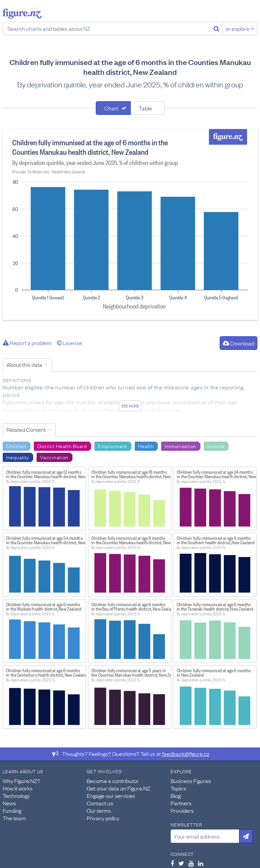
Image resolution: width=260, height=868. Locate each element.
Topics (178, 788)
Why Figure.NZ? (21, 781)
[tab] (113, 108)
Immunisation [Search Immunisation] (180, 446)
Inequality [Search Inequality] (18, 457)
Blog (176, 796)
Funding (12, 810)
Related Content (26, 429)
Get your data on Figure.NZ (118, 788)
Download (239, 343)
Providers (182, 810)
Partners (181, 803)
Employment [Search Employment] (113, 446)
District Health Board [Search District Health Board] (62, 446)
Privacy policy (103, 818)
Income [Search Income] (216, 446)
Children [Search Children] (16, 446)
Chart (111, 108)
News (9, 803)
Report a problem (27, 343)
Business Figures (191, 781)
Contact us (100, 803)
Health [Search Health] (146, 446)
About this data (24, 364)
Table (145, 108)
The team (14, 818)
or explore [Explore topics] (240, 28)
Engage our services (111, 796)
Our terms (99, 810)
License (69, 343)
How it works (18, 788)
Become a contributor (113, 781)
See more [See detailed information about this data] (130, 406)
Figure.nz (22, 14)
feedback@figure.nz (186, 754)
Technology (16, 796)
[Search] (216, 28)
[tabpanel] (130, 225)
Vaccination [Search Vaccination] (54, 457)
